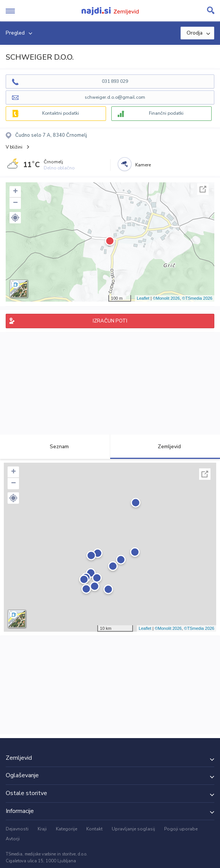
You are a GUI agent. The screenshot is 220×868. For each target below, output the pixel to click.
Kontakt (94, 829)
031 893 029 (115, 81)
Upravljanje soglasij (133, 829)
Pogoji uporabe (181, 829)
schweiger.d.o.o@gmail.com (115, 97)
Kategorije (66, 829)
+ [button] (15, 192)
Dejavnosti (17, 829)
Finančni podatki (166, 113)
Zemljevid (165, 447)
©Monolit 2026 (166, 298)
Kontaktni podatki (61, 113)
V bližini (14, 147)
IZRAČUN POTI (110, 321)
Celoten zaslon (203, 189)
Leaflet (143, 298)
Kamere (143, 165)
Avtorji (13, 839)
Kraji (42, 829)
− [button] (15, 203)
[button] (15, 218)
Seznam (55, 447)
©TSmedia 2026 (197, 298)
